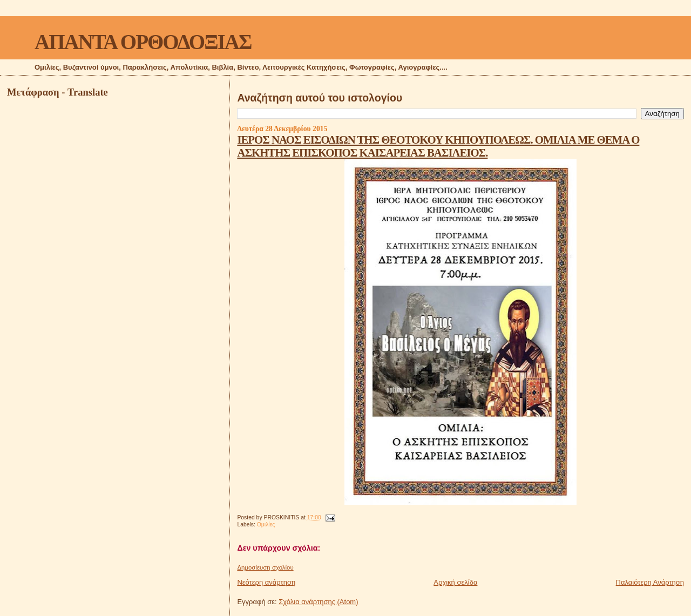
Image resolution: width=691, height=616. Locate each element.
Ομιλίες (266, 524)
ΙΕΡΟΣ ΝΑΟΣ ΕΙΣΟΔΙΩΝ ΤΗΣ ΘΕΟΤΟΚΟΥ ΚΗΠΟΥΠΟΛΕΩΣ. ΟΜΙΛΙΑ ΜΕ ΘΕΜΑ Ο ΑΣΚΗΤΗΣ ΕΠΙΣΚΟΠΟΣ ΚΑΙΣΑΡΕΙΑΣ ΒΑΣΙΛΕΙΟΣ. (438, 146)
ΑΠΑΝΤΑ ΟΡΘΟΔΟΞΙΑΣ (143, 42)
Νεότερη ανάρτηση (266, 582)
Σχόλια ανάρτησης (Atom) (318, 602)
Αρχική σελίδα (455, 582)
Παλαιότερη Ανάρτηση (650, 582)
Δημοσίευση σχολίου (265, 567)
